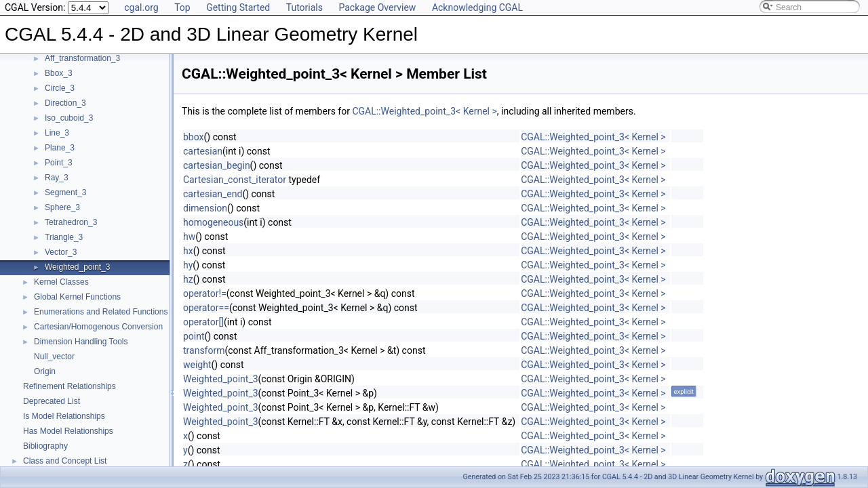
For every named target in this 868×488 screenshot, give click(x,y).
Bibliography (45, 446)
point (194, 336)
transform (204, 350)
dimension (205, 208)
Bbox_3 (59, 73)
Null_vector (54, 357)
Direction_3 (65, 103)
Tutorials (304, 7)
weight (197, 365)
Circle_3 (60, 88)
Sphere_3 (62, 207)
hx (188, 251)
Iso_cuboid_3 (69, 118)
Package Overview (377, 7)
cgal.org (141, 7)
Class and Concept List (65, 461)
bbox (194, 137)
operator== (206, 308)
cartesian (203, 151)
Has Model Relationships (68, 431)
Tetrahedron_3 (71, 222)
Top (182, 7)
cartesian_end (213, 194)
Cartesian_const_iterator (235, 180)
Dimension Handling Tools (81, 342)
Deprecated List (52, 401)
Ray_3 (57, 178)
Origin (45, 371)
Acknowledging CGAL (477, 7)
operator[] (203, 322)
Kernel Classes (61, 282)
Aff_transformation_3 (82, 58)
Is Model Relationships (64, 416)
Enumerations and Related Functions (101, 312)
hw (189, 237)
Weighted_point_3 (78, 267)
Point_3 (59, 163)
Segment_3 (65, 192)
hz (188, 279)
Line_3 (57, 133)
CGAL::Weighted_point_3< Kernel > (424, 111)
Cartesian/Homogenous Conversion (98, 327)
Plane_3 (60, 148)
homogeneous (213, 222)
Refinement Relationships (70, 386)
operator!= (205, 293)
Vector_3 (61, 252)
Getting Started (238, 7)
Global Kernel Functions (77, 297)
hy (188, 265)
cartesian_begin (217, 165)
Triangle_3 (64, 237)
